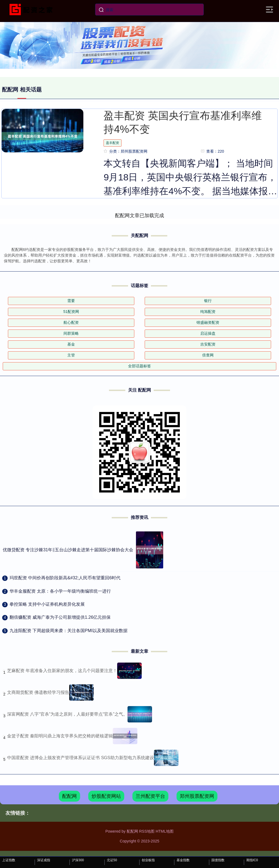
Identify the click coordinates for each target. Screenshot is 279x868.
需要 (71, 301)
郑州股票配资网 (197, 796)
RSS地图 (147, 831)
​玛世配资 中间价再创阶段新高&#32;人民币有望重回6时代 (65, 578)
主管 (71, 355)
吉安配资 (208, 344)
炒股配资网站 (106, 796)
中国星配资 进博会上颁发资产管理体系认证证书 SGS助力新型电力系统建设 (81, 758)
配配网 (69, 796)
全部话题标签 (139, 366)
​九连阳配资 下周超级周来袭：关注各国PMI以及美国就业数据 (69, 631)
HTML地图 (165, 831)
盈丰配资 (113, 143)
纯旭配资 (208, 312)
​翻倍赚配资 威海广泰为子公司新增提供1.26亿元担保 (60, 617)
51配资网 (71, 312)
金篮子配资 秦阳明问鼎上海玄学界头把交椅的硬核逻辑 (60, 736)
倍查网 (208, 355)
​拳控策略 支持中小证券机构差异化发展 (47, 604)
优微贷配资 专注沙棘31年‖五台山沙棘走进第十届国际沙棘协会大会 (68, 550)
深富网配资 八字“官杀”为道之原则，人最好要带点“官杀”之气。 (67, 714)
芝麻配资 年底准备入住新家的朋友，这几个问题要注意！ (62, 671)
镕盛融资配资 (208, 322)
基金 (71, 344)
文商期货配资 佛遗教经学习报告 (38, 692)
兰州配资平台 (150, 796)
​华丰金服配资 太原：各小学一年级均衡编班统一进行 (60, 591)
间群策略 (71, 333)
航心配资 (71, 322)
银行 (208, 301)
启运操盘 (208, 333)
